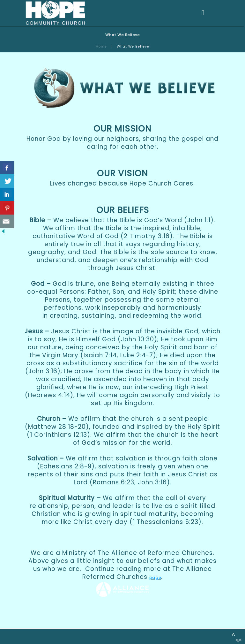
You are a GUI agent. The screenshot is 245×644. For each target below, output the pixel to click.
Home (101, 46)
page (155, 577)
